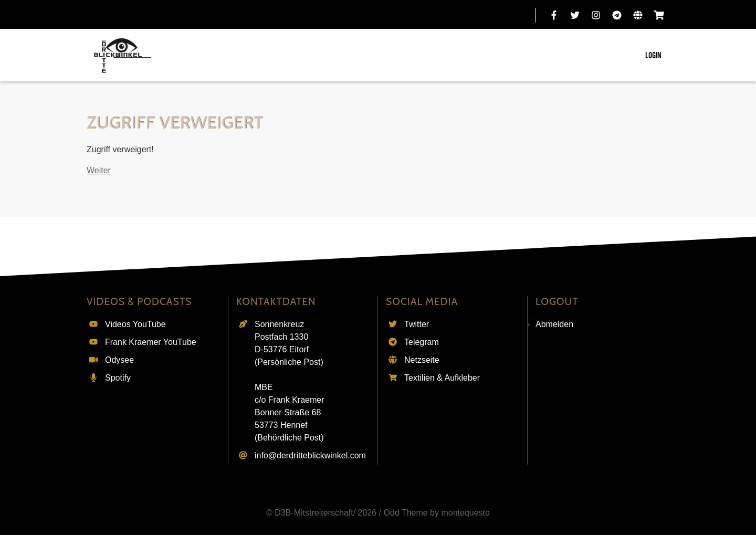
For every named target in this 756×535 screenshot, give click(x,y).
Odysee (119, 360)
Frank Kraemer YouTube (151, 342)
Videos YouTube (135, 324)
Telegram (422, 342)
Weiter (99, 170)
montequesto (465, 513)
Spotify (118, 378)
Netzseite (422, 360)
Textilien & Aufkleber (442, 378)
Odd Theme (405, 513)
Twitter (417, 324)
